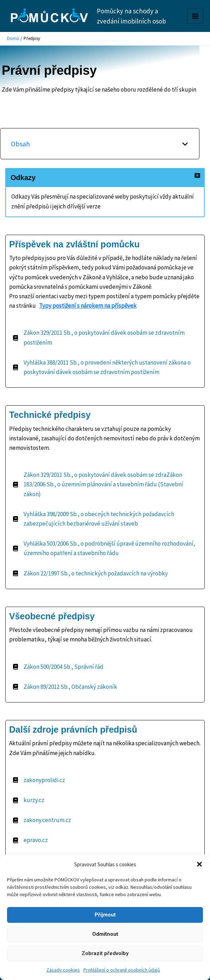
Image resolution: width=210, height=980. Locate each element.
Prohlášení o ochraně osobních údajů (122, 970)
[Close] (197, 175)
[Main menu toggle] (195, 16)
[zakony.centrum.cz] (42, 820)
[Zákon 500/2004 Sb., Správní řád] (58, 667)
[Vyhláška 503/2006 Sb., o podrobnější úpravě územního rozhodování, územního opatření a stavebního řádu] (105, 548)
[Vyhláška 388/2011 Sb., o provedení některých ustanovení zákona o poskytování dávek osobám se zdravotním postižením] (105, 367)
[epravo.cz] (30, 840)
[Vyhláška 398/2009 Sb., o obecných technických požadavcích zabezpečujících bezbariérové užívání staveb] (105, 519)
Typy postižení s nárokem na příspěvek (88, 306)
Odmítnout (105, 934)
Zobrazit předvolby (105, 953)
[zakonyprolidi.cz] (39, 780)
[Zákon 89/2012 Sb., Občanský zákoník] (65, 687)
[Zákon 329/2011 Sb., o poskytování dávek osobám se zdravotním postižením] (105, 338)
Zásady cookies (63, 970)
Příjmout (105, 915)
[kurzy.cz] (28, 800)
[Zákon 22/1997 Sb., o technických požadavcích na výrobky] (90, 574)
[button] (199, 864)
